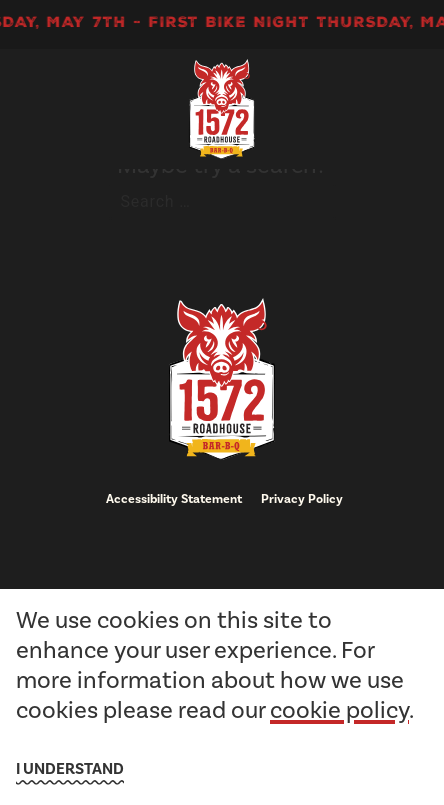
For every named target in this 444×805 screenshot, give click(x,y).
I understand (70, 769)
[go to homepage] (221, 109)
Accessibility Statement (174, 499)
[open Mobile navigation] (374, 109)
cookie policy (339, 710)
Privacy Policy (302, 499)
